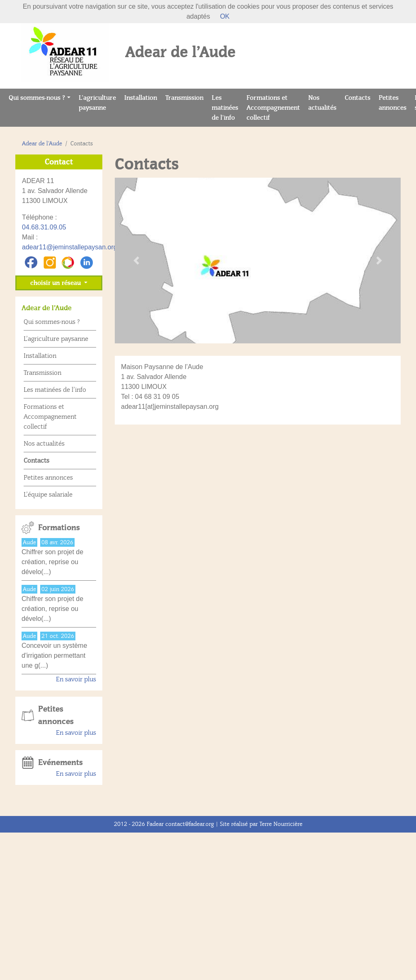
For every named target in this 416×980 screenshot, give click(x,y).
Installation (143, 97)
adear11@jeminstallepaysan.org (70, 247)
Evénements (60, 763)
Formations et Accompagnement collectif (273, 108)
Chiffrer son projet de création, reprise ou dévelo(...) (52, 562)
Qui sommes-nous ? (37, 98)
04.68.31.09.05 (44, 227)
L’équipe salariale (48, 495)
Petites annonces (395, 103)
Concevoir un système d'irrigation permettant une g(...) (54, 655)
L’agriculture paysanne (99, 103)
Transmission (186, 97)
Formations (59, 528)
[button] (136, 261)
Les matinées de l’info (227, 108)
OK (225, 16)
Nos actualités (324, 103)
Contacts (360, 97)
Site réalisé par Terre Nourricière (261, 824)
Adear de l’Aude (42, 144)
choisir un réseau (56, 283)
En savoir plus (76, 679)
